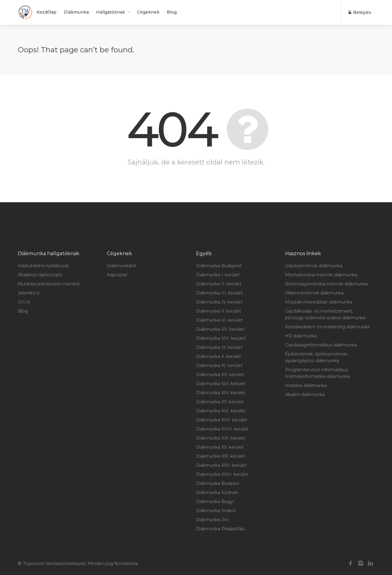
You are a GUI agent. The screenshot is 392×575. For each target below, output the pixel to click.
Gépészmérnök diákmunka (314, 266)
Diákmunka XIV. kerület (221, 393)
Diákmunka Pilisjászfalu (220, 529)
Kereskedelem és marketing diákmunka (327, 327)
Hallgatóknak (111, 12)
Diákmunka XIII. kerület (221, 384)
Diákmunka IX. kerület (219, 347)
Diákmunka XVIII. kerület (222, 429)
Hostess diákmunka (306, 385)
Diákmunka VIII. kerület (221, 338)
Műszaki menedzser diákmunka (319, 302)
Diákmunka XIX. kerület (221, 438)
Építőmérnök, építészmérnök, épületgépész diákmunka (316, 357)
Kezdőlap (47, 12)
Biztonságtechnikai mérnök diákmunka (326, 284)
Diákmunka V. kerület (218, 311)
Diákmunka (76, 12)
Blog (172, 12)
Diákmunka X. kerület (218, 356)
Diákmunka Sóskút (216, 511)
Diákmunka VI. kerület (219, 320)
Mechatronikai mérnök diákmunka (321, 275)
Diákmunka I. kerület (218, 275)
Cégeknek (148, 12)
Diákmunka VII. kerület (220, 329)
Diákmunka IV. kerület (219, 302)
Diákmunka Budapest (219, 266)
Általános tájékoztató (40, 275)
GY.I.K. (24, 302)
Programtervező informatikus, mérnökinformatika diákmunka (318, 373)
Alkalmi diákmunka (305, 395)
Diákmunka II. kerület (219, 284)
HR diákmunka (301, 336)
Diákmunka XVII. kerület (222, 420)
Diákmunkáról (122, 266)
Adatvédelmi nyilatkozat (43, 266)
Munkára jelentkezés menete (49, 284)
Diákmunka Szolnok (217, 492)
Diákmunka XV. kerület (220, 402)
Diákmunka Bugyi (215, 502)
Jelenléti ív (29, 293)
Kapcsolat (117, 275)
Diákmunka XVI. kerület (221, 411)
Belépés (360, 12)
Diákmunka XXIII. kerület (222, 474)
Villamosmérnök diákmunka (314, 293)
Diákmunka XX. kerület (220, 447)
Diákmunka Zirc (213, 520)
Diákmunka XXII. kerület (221, 465)
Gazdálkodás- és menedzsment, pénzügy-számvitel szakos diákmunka (325, 314)
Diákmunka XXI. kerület (221, 456)
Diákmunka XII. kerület (220, 375)
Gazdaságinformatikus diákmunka (321, 345)
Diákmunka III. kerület (219, 293)
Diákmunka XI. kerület (219, 365)
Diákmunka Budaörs (217, 483)
